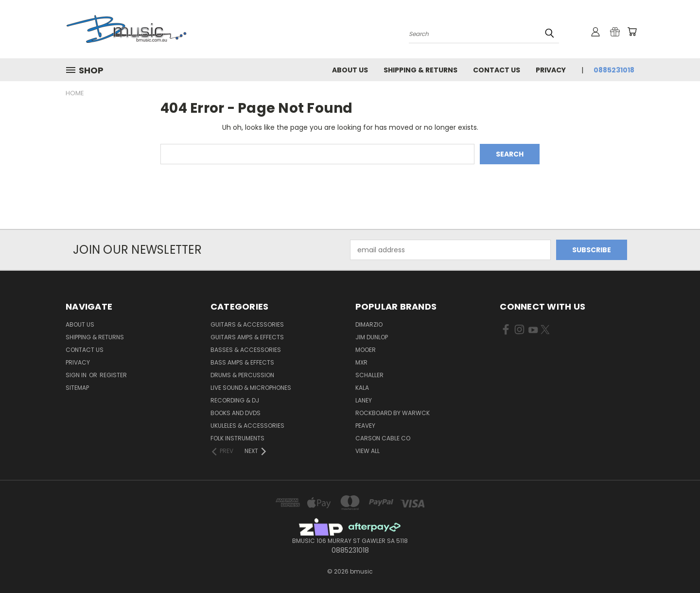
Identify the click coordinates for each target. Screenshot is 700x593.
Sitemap (77, 388)
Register (113, 375)
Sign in (77, 375)
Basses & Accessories (246, 350)
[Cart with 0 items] (632, 32)
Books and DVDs (236, 413)
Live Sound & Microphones (251, 388)
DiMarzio (369, 324)
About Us (350, 70)
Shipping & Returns (420, 70)
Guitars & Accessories (247, 324)
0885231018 (614, 70)
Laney (364, 400)
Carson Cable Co (383, 438)
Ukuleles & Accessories (247, 426)
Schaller (369, 375)
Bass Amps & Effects (242, 362)
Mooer (366, 350)
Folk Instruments (237, 438)
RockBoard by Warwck (393, 413)
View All (367, 451)
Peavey (365, 426)
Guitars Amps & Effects (247, 337)
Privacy (551, 70)
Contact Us (497, 70)
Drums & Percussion (242, 375)
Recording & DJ (235, 400)
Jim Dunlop (372, 337)
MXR (361, 362)
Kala (362, 388)
